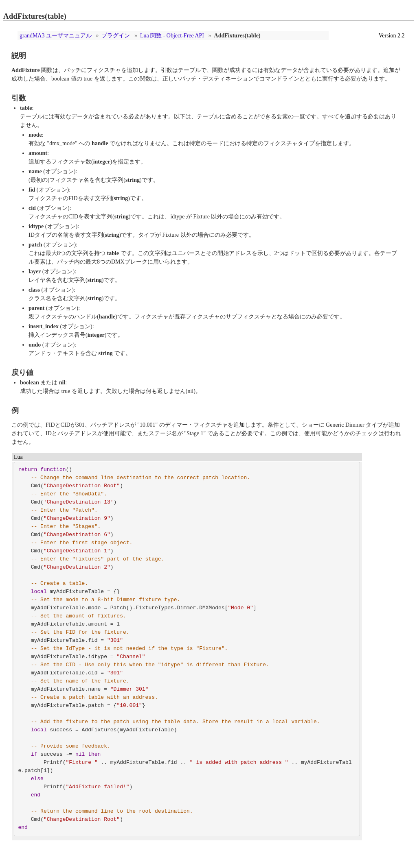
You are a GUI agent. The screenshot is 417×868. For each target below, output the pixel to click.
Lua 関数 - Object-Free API (172, 36)
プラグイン (116, 36)
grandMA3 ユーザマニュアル (56, 36)
